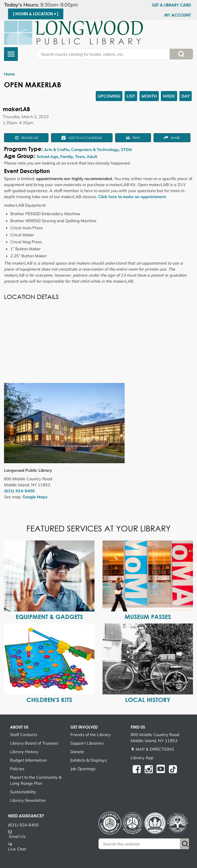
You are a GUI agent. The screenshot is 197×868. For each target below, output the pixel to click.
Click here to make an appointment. (132, 197)
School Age (47, 156)
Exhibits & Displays (89, 760)
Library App (142, 758)
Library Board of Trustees (34, 743)
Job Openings (83, 769)
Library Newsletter (28, 800)
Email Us (17, 836)
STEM (126, 149)
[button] (46, 5)
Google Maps (35, 497)
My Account (178, 15)
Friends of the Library (91, 735)
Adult (92, 156)
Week (169, 96)
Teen (80, 156)
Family (67, 156)
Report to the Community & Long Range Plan (36, 780)
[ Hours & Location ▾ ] (36, 14)
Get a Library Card (171, 5)
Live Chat (17, 849)
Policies (17, 769)
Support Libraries (87, 743)
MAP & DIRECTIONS (155, 749)
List (131, 96)
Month (149, 96)
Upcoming (109, 96)
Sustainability (23, 792)
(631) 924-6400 (19, 491)
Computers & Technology (95, 149)
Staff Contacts (24, 735)
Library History (24, 752)
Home (10, 74)
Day (186, 96)
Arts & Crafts (56, 149)
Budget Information (28, 760)
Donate (77, 752)
